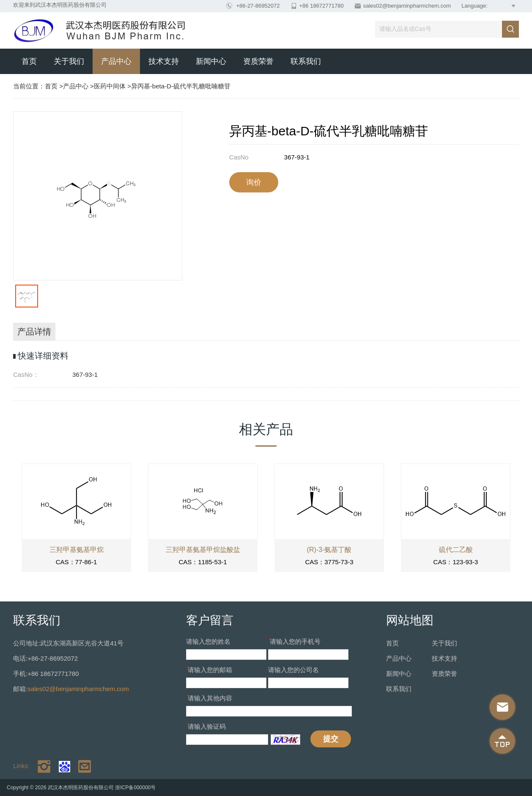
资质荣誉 (258, 61)
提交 (331, 739)
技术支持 (164, 61)
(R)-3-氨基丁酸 (329, 550)
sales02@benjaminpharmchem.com (407, 6)
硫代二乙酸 (456, 550)
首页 (29, 61)
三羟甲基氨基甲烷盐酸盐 (203, 550)
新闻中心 (211, 61)
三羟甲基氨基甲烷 (77, 550)
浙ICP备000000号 (135, 788)
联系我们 (306, 61)
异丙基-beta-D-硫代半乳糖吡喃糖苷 (181, 86)
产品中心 (116, 61)
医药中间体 (110, 86)
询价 (254, 182)
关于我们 (69, 61)
